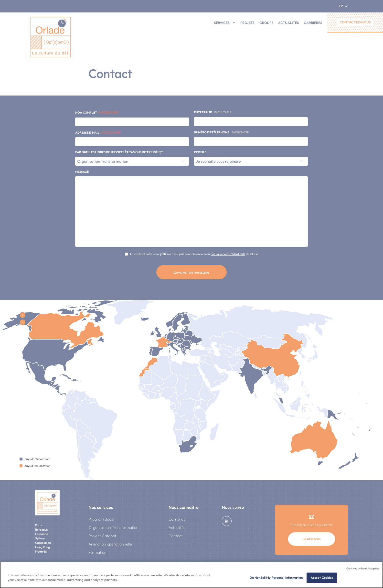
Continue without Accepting (363, 568)
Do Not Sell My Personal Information (276, 577)
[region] (191, 575)
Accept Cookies (322, 577)
